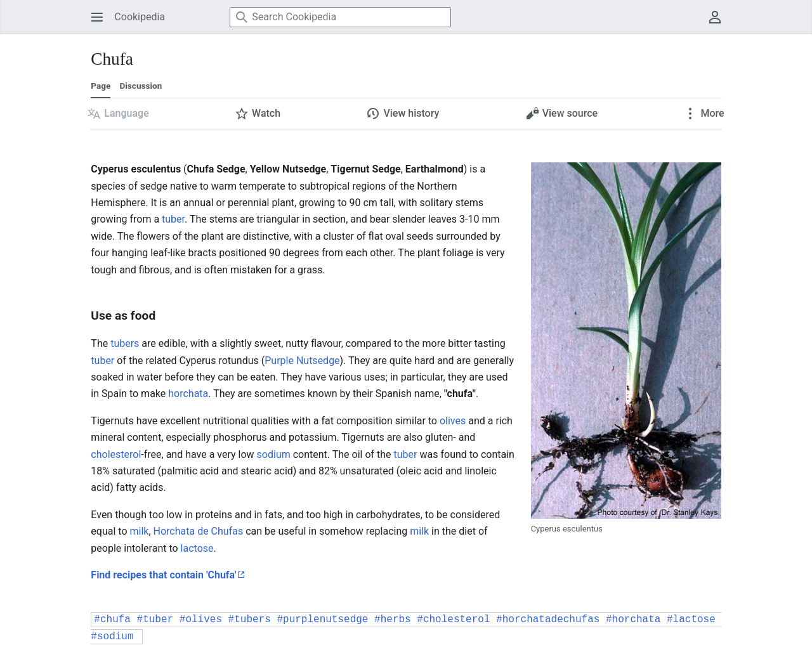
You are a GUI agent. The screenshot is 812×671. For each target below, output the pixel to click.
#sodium (112, 637)
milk (139, 531)
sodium (274, 454)
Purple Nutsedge (302, 361)
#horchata (633, 620)
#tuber (155, 620)
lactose (197, 548)
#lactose (691, 620)
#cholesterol (453, 620)
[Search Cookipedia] (340, 17)
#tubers (250, 620)
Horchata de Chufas (199, 531)
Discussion (141, 86)
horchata (188, 394)
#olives (201, 620)
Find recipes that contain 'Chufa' (163, 575)
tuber (173, 219)
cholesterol (116, 454)
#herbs (393, 620)
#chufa (112, 620)
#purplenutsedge (322, 620)
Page (101, 86)
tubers (125, 343)
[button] (118, 114)
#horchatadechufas (548, 620)
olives (453, 421)
